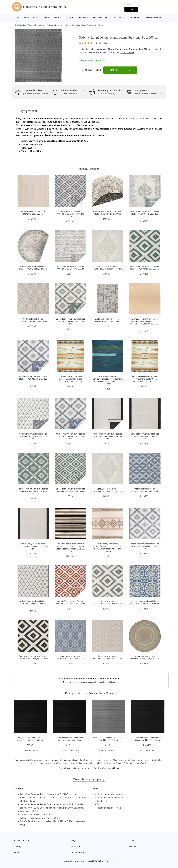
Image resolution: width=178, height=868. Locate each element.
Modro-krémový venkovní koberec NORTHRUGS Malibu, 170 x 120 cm (33, 379)
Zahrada (31, 25)
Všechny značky (21, 841)
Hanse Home (95, 53)
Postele (69, 18)
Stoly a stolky (134, 18)
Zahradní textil (40, 25)
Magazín (75, 841)
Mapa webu (77, 847)
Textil (57, 18)
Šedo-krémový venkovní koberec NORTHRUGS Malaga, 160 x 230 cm (33, 436)
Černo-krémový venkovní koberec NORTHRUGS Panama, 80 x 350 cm (33, 546)
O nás (132, 841)
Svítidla (117, 18)
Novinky (17, 847)
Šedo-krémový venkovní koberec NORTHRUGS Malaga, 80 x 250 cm (33, 604)
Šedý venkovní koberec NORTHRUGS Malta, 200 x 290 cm (70, 214)
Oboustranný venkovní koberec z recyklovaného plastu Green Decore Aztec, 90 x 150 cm (145, 379)
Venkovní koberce (53, 25)
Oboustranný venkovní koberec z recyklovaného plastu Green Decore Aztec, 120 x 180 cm (70, 379)
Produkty (24, 25)
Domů (17, 18)
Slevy (16, 853)
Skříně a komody (154, 18)
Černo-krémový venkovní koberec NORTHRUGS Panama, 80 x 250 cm (145, 436)
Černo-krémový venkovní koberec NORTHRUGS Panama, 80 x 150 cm (108, 436)
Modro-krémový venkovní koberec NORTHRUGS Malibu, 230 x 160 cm (70, 436)
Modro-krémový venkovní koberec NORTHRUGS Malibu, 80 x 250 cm (145, 546)
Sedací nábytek (31, 18)
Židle (46, 18)
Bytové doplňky (101, 18)
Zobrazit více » (127, 53)
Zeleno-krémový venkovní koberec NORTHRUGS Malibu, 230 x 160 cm (70, 321)
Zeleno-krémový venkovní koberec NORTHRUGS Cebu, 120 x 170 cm (145, 214)
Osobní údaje (77, 853)
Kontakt (132, 847)
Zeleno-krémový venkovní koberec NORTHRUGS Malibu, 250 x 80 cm (33, 491)
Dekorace (83, 18)
